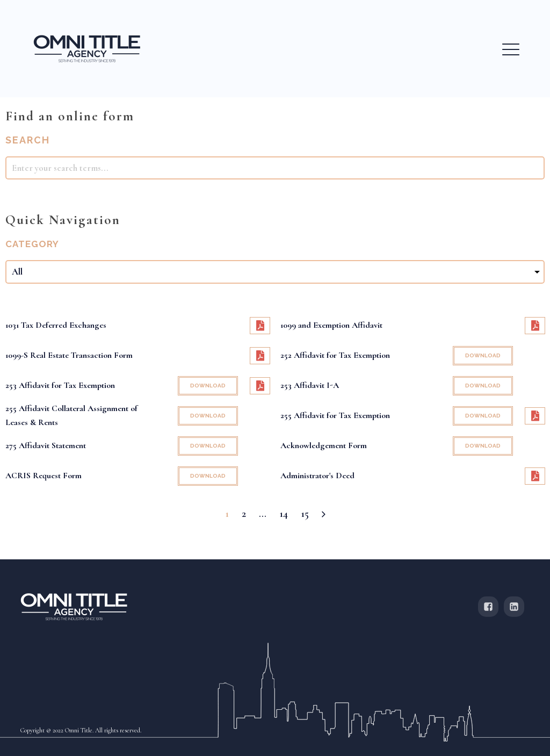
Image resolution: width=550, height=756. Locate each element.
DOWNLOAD (483, 355)
